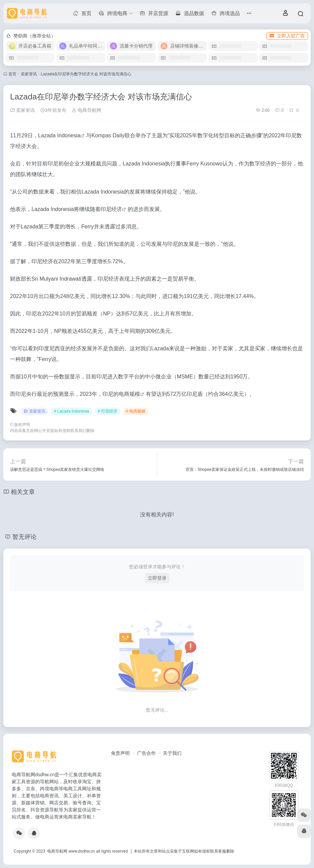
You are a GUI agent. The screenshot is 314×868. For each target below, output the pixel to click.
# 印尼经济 (108, 411)
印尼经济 (111, 209)
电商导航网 (86, 110)
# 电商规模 (136, 411)
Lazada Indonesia (59, 135)
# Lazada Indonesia (72, 411)
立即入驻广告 (287, 36)
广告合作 (146, 753)
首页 (12, 74)
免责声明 (120, 753)
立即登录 (157, 578)
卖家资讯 (29, 74)
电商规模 (129, 394)
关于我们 (172, 753)
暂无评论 (24, 537)
